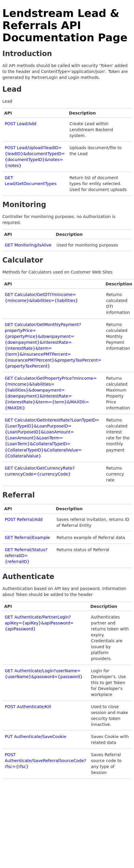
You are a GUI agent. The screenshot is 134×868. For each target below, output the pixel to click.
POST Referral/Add (24, 519)
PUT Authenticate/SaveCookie (35, 737)
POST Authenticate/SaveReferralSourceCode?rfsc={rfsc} (45, 761)
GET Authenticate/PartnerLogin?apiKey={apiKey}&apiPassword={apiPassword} (39, 623)
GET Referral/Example (27, 538)
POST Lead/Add (21, 124)
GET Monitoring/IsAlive (28, 245)
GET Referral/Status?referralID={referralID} (26, 556)
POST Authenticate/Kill (28, 707)
